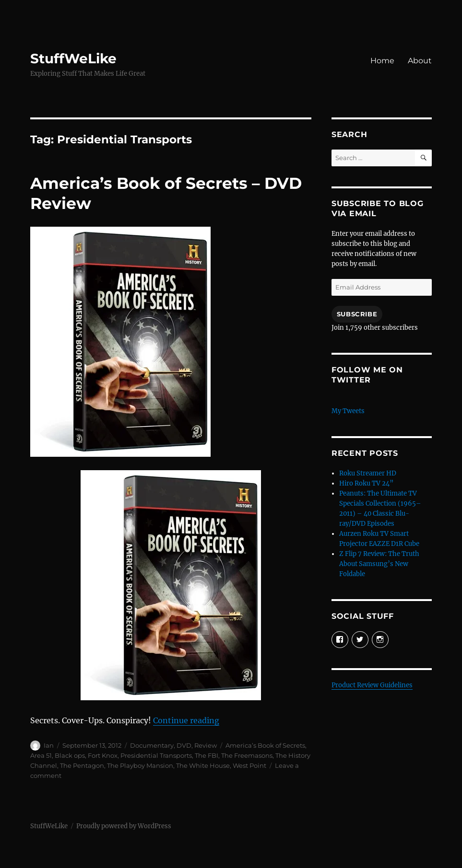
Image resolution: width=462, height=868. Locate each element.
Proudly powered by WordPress (124, 826)
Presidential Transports (156, 755)
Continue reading (186, 720)
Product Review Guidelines (372, 685)
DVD (184, 745)
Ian (49, 745)
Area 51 (41, 755)
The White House (203, 765)
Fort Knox (103, 755)
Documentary (152, 745)
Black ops (70, 755)
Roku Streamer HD (368, 473)
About (420, 61)
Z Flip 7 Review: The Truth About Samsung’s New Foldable (379, 564)
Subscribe (357, 314)
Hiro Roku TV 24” (366, 483)
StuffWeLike (73, 58)
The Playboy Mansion (140, 765)
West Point (249, 765)
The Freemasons (247, 755)
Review (206, 745)
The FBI (207, 755)
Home (382, 61)
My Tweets (348, 411)
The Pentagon (82, 765)
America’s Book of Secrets (265, 745)
